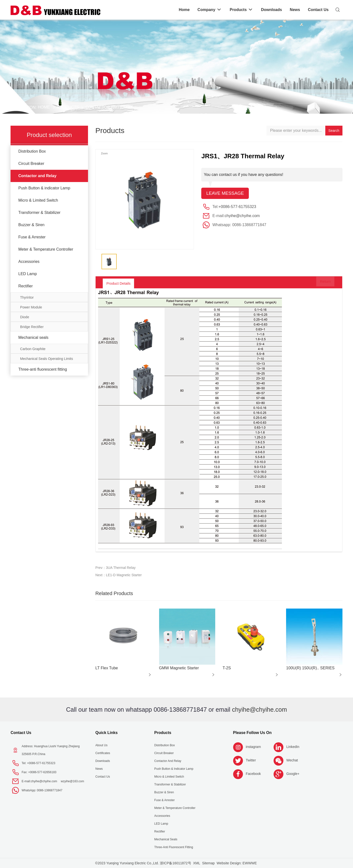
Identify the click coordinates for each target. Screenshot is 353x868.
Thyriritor (27, 297)
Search (334, 131)
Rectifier (26, 286)
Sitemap (208, 863)
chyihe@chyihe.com (242, 216)
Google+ (293, 774)
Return (321, 283)
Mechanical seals (33, 337)
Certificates (103, 753)
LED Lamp (28, 274)
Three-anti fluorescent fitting (43, 369)
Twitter (251, 760)
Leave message (227, 194)
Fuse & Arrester (32, 237)
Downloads (103, 761)
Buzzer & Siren (32, 225)
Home (44, 107)
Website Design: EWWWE (237, 863)
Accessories (29, 262)
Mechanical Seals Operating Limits (47, 359)
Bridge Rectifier (32, 327)
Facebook (253, 774)
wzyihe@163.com (72, 781)
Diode (25, 317)
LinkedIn (293, 747)
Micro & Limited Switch (38, 200)
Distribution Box (32, 151)
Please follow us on (252, 733)
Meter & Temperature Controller (46, 249)
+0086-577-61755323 (237, 207)
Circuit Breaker (31, 164)
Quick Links (107, 733)
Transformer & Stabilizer (39, 213)
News (99, 769)
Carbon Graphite (33, 349)
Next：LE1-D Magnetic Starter (119, 575)
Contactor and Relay (109, 107)
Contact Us (21, 733)
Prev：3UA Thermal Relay (115, 568)
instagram (253, 747)
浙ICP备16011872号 (176, 863)
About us (101, 745)
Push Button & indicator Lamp (44, 188)
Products (68, 107)
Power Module (31, 307)
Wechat (292, 760)
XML (197, 863)
